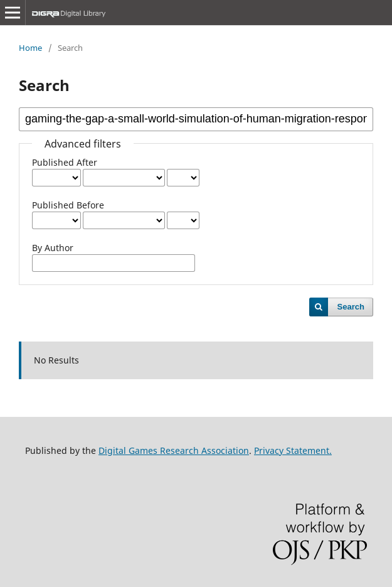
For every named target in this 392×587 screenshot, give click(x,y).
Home (30, 48)
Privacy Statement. (293, 450)
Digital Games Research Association (174, 450)
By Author (53, 248)
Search (351, 307)
